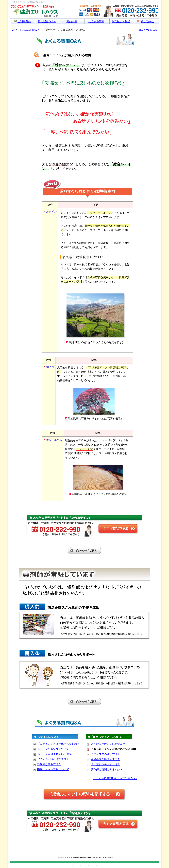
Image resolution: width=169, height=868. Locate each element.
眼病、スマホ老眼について (53, 769)
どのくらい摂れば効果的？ (53, 759)
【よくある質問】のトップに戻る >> (115, 778)
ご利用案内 (23, 21)
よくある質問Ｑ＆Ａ (29, 30)
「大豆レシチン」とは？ (105, 764)
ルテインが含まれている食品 (54, 754)
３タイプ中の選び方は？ (105, 754)
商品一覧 (72, 21)
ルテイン (51, 212)
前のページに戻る (148, 30)
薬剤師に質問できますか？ (107, 770)
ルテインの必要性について (53, 749)
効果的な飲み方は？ (49, 764)
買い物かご (146, 21)
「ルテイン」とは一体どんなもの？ (58, 744)
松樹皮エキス (54, 440)
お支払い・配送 (121, 21)
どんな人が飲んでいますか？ (108, 744)
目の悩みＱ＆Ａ (47, 21)
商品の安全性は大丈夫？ (105, 759)
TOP (13, 30)
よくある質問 (96, 21)
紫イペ (50, 367)
